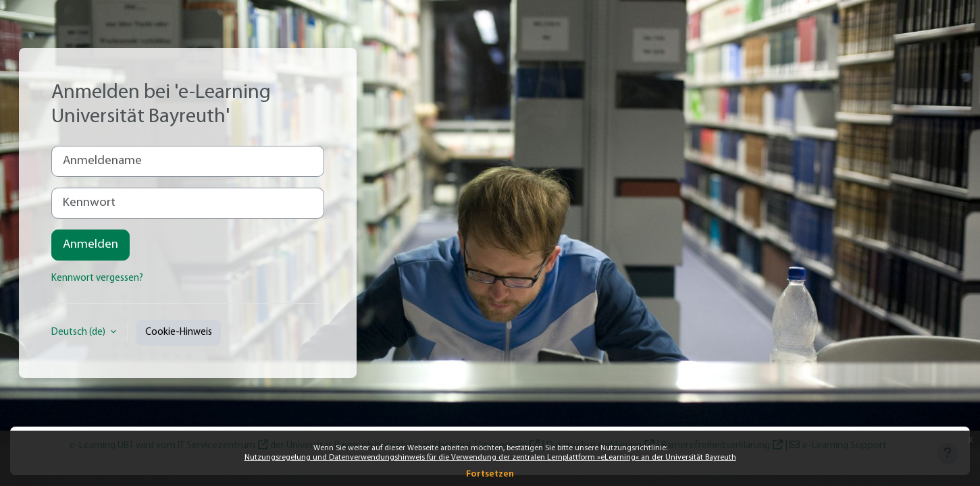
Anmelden (91, 245)
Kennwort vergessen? (97, 278)
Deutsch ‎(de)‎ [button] (79, 332)
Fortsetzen (490, 474)
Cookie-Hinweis (179, 332)
